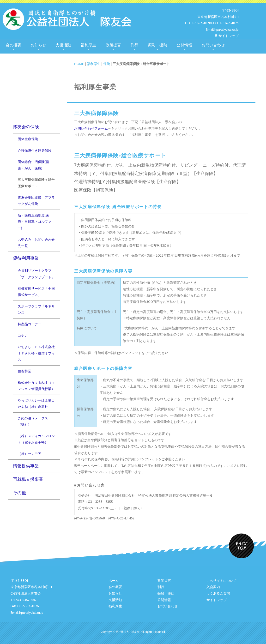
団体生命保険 (28, 139)
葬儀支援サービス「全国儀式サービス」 (36, 292)
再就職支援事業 (28, 479)
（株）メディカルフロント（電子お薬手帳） (36, 439)
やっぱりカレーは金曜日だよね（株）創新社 (36, 404)
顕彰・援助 (157, 45)
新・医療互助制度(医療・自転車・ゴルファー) (35, 222)
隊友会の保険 (26, 127)
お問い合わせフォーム (91, 128)
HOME (79, 64)
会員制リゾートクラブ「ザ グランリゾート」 (36, 274)
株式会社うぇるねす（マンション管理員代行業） (36, 386)
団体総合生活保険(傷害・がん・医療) (33, 165)
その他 (19, 493)
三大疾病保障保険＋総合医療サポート (36, 183)
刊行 (134, 45)
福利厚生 (88, 45)
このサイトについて (222, 581)
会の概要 (13, 45)
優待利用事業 (26, 258)
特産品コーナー (30, 324)
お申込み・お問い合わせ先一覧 (36, 243)
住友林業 (24, 371)
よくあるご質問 (218, 593)
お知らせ (38, 45)
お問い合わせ (213, 45)
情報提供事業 (26, 466)
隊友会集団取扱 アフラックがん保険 (36, 201)
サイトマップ (227, 36)
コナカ (23, 336)
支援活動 (63, 45)
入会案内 (213, 587)
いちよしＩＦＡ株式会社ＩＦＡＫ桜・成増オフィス (36, 353)
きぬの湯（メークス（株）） (33, 421)
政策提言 (113, 45)
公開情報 (184, 45)
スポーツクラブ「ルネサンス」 (36, 310)
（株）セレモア (30, 454)
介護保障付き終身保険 (35, 150)
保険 (107, 64)
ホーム (114, 581)
